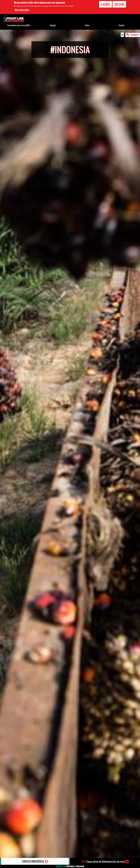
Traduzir (134, 35)
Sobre (87, 25)
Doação (53, 25)
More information (22, 10)
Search (121, 25)
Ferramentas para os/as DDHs (19, 25)
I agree (106, 4)
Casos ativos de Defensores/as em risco (103, 862)
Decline (119, 4)
